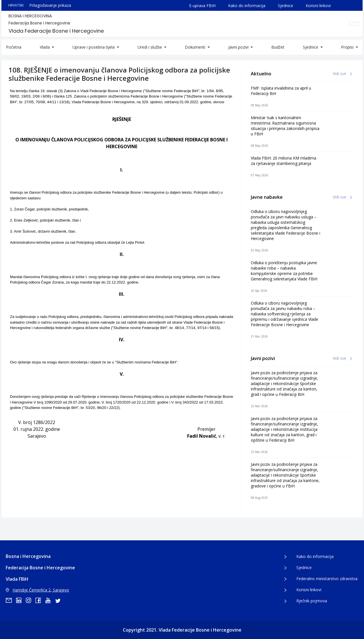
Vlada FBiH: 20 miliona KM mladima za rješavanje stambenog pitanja (284, 161)
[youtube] (50, 600)
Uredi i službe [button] (150, 47)
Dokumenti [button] (196, 47)
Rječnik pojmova (312, 601)
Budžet (278, 47)
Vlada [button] (45, 47)
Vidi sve (343, 74)
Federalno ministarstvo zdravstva (327, 579)
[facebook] (40, 600)
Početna (14, 47)
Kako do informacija (247, 6)
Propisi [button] (348, 47)
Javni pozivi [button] (239, 47)
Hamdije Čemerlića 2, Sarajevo (37, 590)
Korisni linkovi (318, 6)
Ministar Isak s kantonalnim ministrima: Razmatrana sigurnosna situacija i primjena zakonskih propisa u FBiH (285, 126)
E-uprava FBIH (202, 6)
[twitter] (59, 600)
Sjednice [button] (311, 47)
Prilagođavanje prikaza (50, 5)
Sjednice (286, 6)
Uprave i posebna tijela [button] (94, 47)
